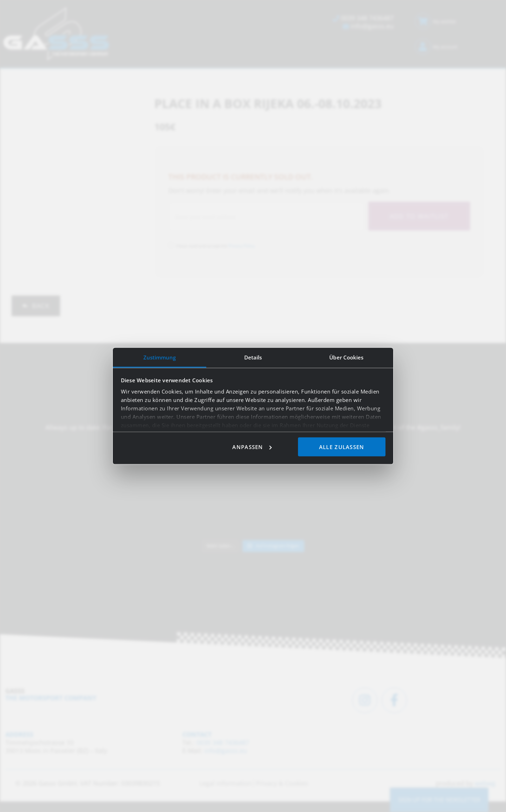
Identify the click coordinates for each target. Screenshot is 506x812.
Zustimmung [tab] (160, 357)
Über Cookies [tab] (346, 357)
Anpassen (252, 447)
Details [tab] (253, 357)
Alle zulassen (342, 447)
